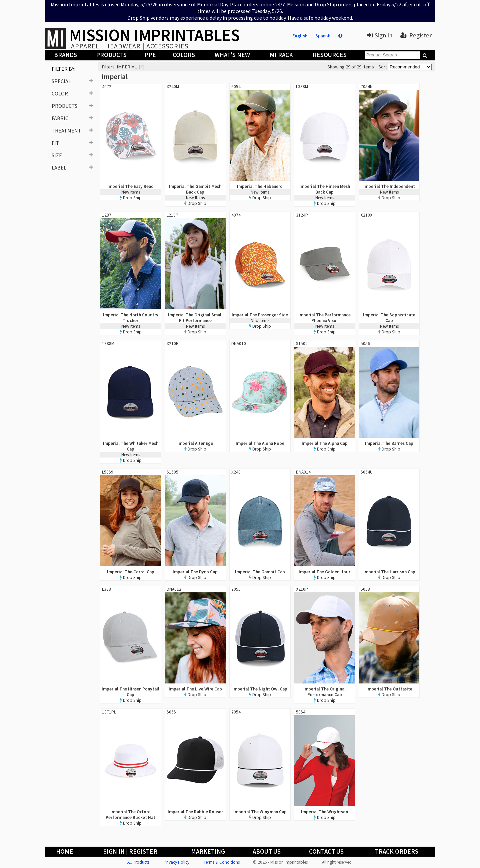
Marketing (208, 851)
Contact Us (326, 851)
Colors (184, 55)
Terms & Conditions (222, 862)
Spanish (323, 36)
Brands (65, 55)
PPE (150, 55)
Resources (330, 55)
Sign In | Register (130, 851)
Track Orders (397, 851)
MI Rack (281, 55)
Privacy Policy (176, 862)
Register (416, 35)
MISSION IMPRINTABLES (155, 35)
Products (111, 55)
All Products (138, 862)
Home (65, 851)
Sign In (380, 35)
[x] (141, 67)
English (300, 36)
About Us (267, 851)
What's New (232, 55)
